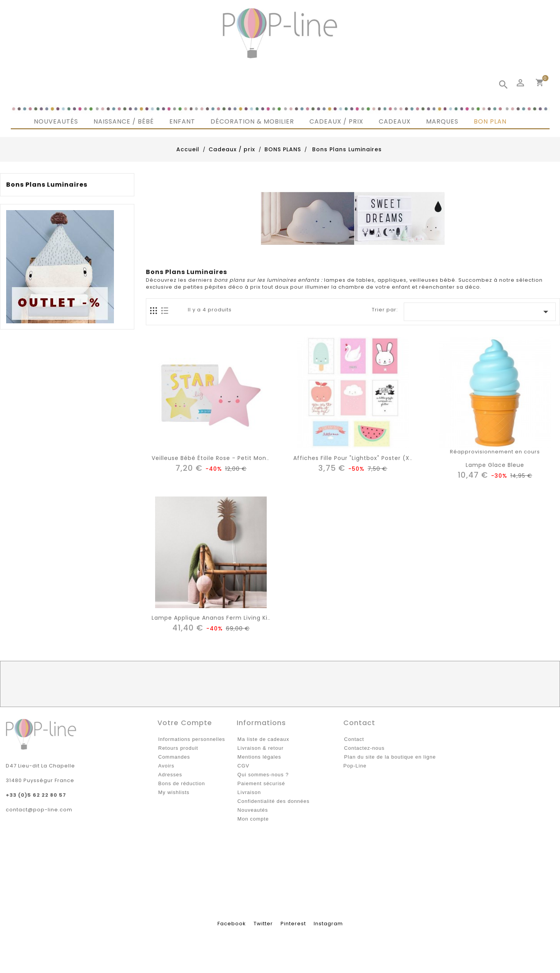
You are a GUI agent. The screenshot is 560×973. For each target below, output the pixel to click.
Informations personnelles (192, 739)
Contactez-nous (364, 748)
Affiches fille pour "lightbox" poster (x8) (355, 458)
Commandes (174, 757)
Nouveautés (253, 810)
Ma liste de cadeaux (263, 739)
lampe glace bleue (495, 465)
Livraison (249, 792)
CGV (243, 766)
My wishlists (174, 792)
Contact (354, 739)
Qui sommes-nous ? (263, 775)
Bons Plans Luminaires (47, 185)
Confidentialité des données (273, 801)
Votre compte (185, 723)
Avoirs (166, 766)
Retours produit (178, 748)
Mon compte (253, 819)
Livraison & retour (261, 748)
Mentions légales (259, 757)
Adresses (170, 775)
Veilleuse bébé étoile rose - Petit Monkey (214, 458)
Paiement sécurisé (261, 783)
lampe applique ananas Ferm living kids (213, 618)
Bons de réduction (182, 783)
